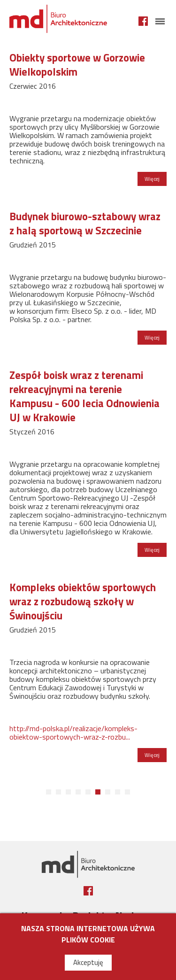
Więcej (152, 179)
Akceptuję (88, 962)
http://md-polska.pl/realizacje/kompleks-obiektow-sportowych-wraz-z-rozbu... (73, 733)
